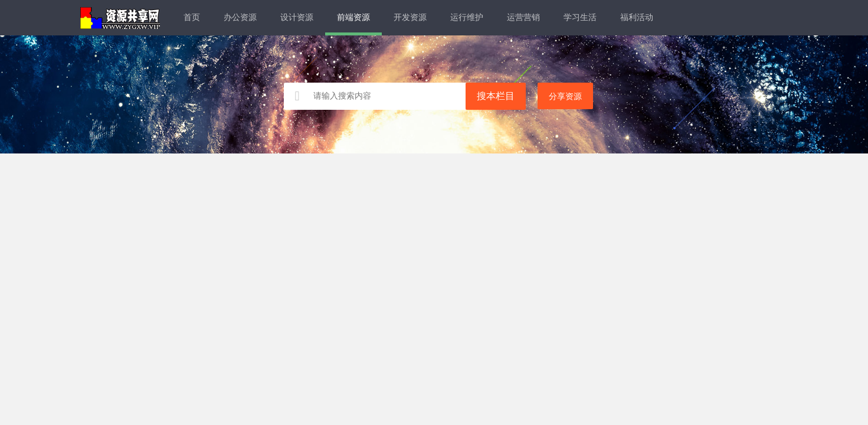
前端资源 (353, 17)
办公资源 (240, 17)
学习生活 (580, 17)
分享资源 (565, 97)
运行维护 (467, 17)
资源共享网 (120, 18)
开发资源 (410, 17)
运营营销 (523, 17)
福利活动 (637, 17)
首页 (192, 17)
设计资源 (297, 17)
